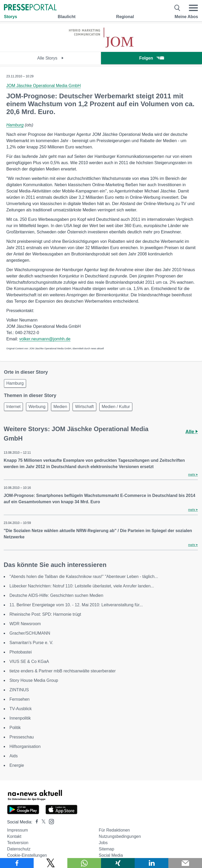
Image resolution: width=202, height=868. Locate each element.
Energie (17, 765)
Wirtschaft (84, 407)
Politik (15, 728)
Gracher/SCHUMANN (30, 633)
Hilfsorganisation (25, 746)
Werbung (37, 407)
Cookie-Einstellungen (27, 855)
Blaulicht (67, 17)
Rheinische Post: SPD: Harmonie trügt (45, 614)
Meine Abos (186, 17)
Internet (13, 407)
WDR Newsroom (25, 624)
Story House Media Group (34, 680)
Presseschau (22, 737)
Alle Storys (51, 58)
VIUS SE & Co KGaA (29, 661)
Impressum (17, 830)
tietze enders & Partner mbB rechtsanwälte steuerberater (63, 671)
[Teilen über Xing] (118, 863)
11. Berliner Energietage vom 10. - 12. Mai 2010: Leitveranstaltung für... (76, 605)
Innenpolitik (20, 718)
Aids (14, 756)
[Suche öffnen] (177, 8)
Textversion (18, 843)
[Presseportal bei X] (42, 822)
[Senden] (185, 863)
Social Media (111, 855)
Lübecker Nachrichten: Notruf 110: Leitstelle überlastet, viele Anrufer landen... (82, 586)
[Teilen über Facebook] (17, 863)
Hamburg (15, 125)
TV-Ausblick (21, 709)
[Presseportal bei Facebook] (35, 822)
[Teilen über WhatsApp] (84, 863)
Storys (11, 17)
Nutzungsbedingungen (120, 836)
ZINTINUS (19, 690)
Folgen (151, 58)
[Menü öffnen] (193, 8)
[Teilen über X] (50, 863)
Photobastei (21, 652)
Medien (60, 407)
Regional (125, 17)
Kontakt (14, 836)
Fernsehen (20, 699)
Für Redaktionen (114, 830)
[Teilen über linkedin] (151, 863)
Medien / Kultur (116, 407)
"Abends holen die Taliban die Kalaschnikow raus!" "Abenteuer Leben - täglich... (84, 577)
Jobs (103, 843)
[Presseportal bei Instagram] (50, 821)
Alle (192, 432)
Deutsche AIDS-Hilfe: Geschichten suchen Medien (56, 595)
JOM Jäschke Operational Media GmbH (44, 86)
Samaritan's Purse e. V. (31, 643)
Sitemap (106, 849)
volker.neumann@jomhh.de (45, 339)
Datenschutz (19, 849)
